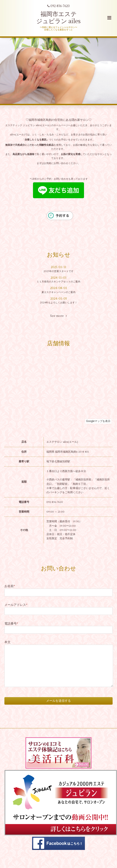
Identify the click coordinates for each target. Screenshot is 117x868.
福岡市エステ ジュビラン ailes (58, 18)
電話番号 (11, 624)
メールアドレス (16, 605)
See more (58, 316)
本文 (7, 642)
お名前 (10, 586)
